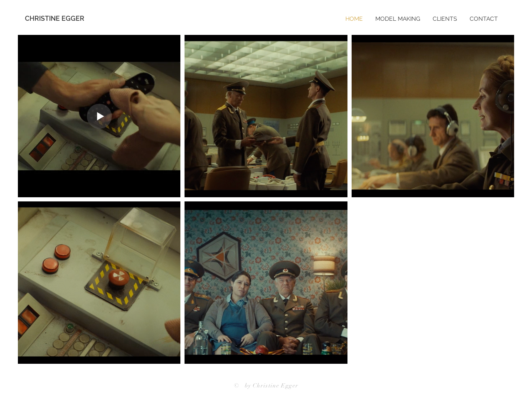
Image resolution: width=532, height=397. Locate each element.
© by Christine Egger (266, 386)
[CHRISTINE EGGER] (60, 19)
